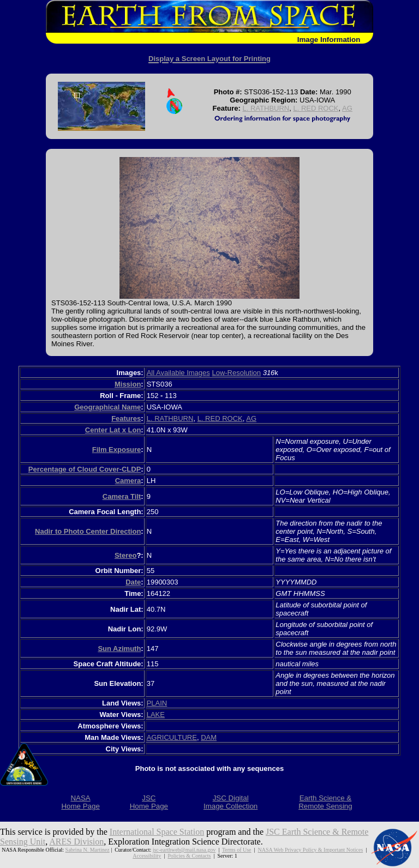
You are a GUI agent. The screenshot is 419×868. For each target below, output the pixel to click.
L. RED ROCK (316, 108)
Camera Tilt (122, 496)
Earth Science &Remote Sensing (325, 802)
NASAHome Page (80, 802)
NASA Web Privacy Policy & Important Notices (310, 850)
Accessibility (147, 856)
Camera (128, 481)
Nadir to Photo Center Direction (88, 531)
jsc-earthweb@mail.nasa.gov (184, 850)
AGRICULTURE (172, 737)
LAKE (156, 715)
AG (347, 108)
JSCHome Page (149, 802)
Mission (128, 384)
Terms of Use (237, 850)
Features (126, 418)
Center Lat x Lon (113, 430)
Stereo (125, 555)
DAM (209, 737)
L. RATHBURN (266, 108)
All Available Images (178, 373)
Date (133, 582)
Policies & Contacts (189, 856)
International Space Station (157, 832)
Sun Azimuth (119, 649)
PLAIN (157, 703)
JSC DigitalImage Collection (231, 802)
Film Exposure (117, 450)
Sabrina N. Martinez (88, 850)
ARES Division (76, 842)
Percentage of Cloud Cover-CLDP (85, 469)
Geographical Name (107, 407)
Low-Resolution (236, 373)
